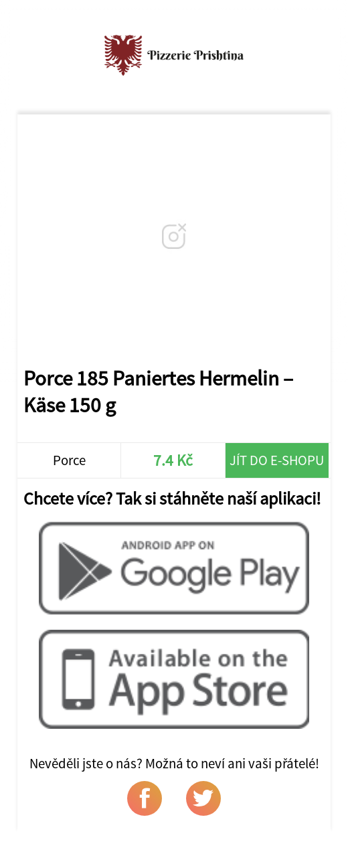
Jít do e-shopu (277, 460)
